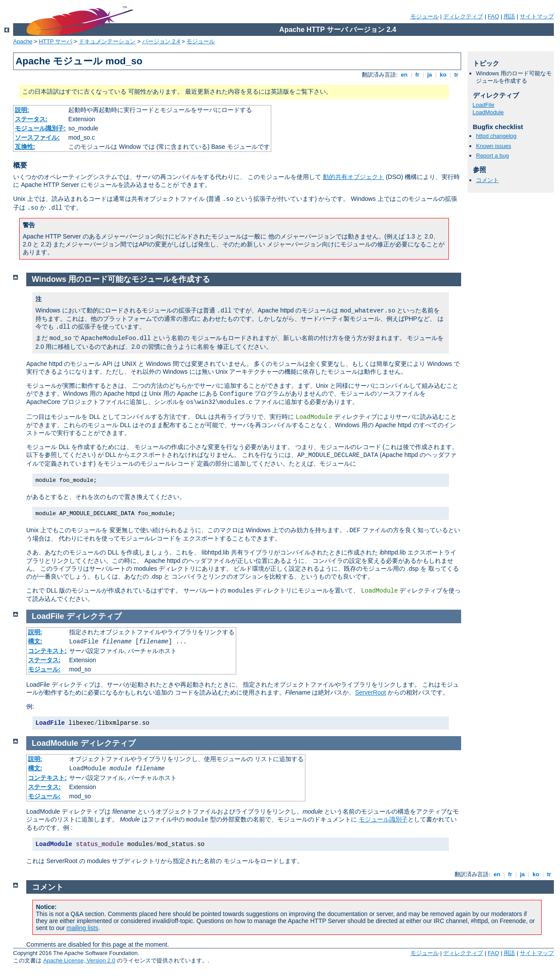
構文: (35, 641)
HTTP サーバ (56, 41)
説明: (22, 110)
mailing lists (82, 928)
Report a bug (492, 156)
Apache (23, 41)
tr (457, 75)
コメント (487, 180)
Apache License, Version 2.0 (79, 960)
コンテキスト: (47, 651)
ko (443, 75)
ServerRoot (370, 692)
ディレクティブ (463, 16)
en (404, 75)
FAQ (493, 16)
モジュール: (44, 669)
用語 (509, 16)
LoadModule (488, 112)
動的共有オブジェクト (353, 177)
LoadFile (483, 105)
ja (430, 75)
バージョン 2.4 (161, 41)
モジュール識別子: (40, 128)
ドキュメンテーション (107, 41)
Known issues (493, 146)
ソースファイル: (37, 137)
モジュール (425, 16)
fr (418, 75)
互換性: (25, 147)
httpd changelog (496, 136)
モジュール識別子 (383, 819)
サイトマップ (537, 16)
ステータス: (31, 119)
